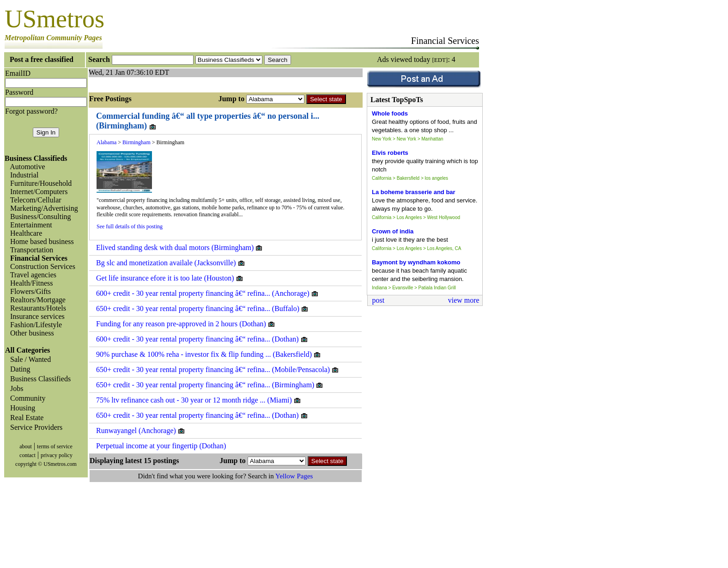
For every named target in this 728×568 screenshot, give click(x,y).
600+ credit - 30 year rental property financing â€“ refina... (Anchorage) (207, 293)
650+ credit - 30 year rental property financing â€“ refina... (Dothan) (202, 415)
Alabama (106, 142)
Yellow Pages (294, 476)
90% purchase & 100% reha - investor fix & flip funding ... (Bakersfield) (209, 354)
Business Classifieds (39, 379)
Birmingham (136, 142)
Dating (18, 369)
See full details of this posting (130, 226)
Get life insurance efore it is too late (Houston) (170, 278)
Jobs (15, 388)
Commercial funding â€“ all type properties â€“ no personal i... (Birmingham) (208, 121)
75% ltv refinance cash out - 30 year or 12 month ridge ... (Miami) (199, 400)
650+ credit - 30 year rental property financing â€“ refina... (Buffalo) (202, 309)
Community (26, 398)
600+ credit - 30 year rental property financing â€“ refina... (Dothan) (202, 339)
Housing (21, 408)
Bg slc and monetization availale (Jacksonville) (171, 263)
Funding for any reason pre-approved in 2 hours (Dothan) (186, 324)
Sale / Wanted (29, 359)
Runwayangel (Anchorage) (141, 431)
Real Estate (25, 418)
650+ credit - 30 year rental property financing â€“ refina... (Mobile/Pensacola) (218, 370)
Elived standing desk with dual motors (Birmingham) (179, 248)
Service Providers (34, 427)
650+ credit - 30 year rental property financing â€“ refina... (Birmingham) (210, 385)
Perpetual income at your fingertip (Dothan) (161, 446)
